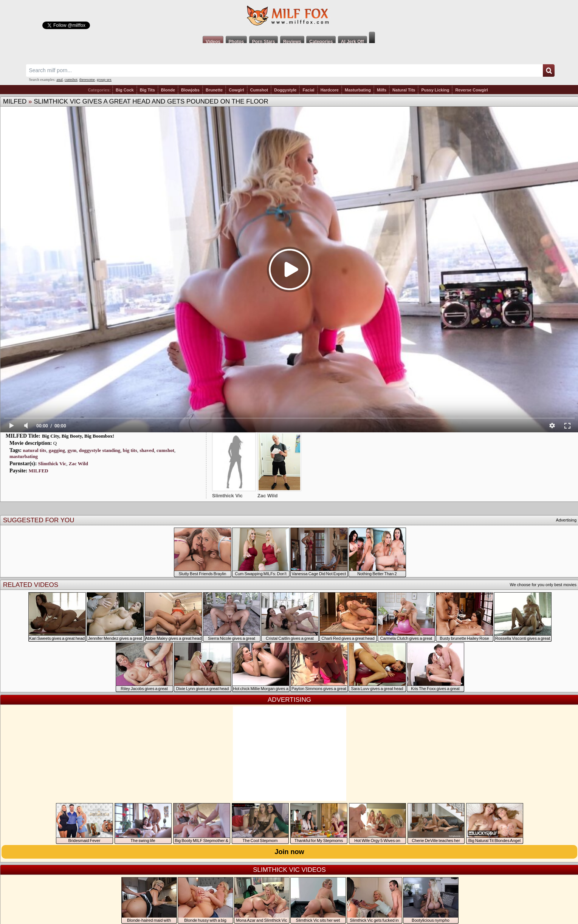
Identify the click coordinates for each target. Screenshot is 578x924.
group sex (104, 80)
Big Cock (125, 90)
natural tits (34, 450)
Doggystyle (285, 90)
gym (72, 450)
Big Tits (147, 90)
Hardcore (330, 90)
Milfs (382, 90)
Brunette (214, 90)
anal (60, 80)
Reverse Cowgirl (471, 90)
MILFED (15, 101)
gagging (57, 450)
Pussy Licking (435, 90)
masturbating (24, 456)
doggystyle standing (100, 450)
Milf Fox (289, 16)
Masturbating (358, 90)
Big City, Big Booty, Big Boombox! (78, 436)
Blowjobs (190, 90)
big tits (130, 450)
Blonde (168, 90)
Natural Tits (404, 90)
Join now (290, 852)
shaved (147, 450)
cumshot (71, 80)
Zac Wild (78, 464)
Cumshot (259, 90)
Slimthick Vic (52, 464)
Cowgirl (236, 90)
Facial (308, 90)
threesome (87, 80)
